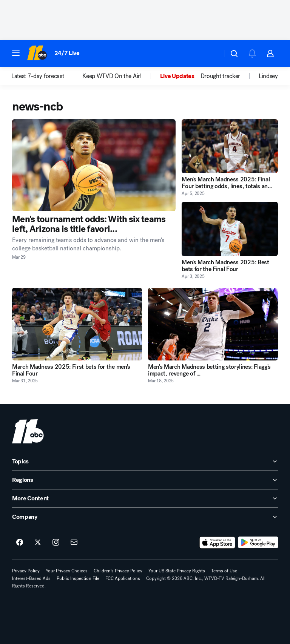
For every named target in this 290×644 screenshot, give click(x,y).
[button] (16, 53)
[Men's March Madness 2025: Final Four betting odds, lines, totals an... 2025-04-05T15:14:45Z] (230, 146)
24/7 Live (67, 53)
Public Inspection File (78, 578)
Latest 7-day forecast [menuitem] (38, 76)
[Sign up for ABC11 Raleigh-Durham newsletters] (74, 543)
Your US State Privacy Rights (177, 571)
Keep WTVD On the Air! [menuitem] (112, 76)
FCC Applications (123, 578)
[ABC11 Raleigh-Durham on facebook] (20, 543)
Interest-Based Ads (31, 578)
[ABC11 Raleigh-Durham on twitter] (38, 543)
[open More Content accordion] (145, 498)
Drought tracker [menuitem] (220, 76)
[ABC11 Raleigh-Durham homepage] (37, 54)
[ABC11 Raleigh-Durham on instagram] (56, 543)
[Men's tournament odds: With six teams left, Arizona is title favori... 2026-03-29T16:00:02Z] (94, 165)
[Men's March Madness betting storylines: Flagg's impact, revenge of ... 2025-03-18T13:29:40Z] (213, 324)
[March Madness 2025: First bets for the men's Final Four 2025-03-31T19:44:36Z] (77, 324)
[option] (47, 76)
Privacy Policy (26, 571)
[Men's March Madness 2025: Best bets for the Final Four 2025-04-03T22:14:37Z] (230, 229)
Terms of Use (224, 571)
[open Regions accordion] (145, 480)
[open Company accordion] (145, 517)
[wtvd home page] (28, 431)
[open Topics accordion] (145, 462)
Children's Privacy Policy (118, 571)
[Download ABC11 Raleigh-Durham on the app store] (217, 543)
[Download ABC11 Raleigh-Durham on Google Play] (258, 543)
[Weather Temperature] (211, 54)
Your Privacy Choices (67, 571)
